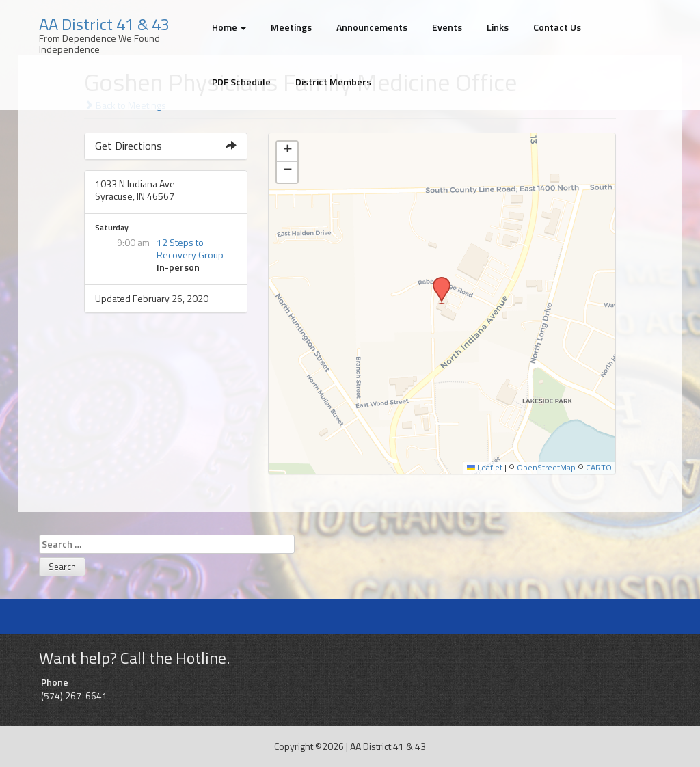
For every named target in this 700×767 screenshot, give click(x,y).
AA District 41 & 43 (104, 24)
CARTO (599, 468)
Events (447, 27)
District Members (333, 82)
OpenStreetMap (546, 468)
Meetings (291, 27)
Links (498, 27)
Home (229, 27)
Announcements (372, 27)
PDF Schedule (241, 82)
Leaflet (485, 468)
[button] (437, 281)
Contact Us (557, 27)
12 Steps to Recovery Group (190, 248)
